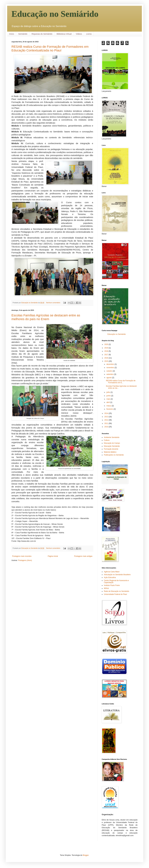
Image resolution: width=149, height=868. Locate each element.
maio (109, 399)
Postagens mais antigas (83, 556)
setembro (110, 374)
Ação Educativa (110, 577)
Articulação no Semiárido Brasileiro (117, 575)
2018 (107, 351)
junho (109, 396)
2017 (107, 355)
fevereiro (110, 409)
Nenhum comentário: (54, 303)
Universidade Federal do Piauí (115, 594)
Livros (89, 34)
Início (12, 34)
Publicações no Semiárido (114, 455)
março (109, 406)
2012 (107, 420)
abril (108, 402)
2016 (107, 358)
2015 (107, 361)
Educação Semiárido (112, 446)
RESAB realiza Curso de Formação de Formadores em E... (121, 382)
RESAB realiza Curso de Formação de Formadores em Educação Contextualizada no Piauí (50, 48)
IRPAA (106, 588)
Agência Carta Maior (112, 572)
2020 (107, 344)
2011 (107, 423)
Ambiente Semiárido (112, 437)
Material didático (110, 452)
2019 (107, 348)
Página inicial (53, 556)
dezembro (111, 364)
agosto (109, 378)
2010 (107, 427)
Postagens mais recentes (22, 556)
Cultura (107, 440)
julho (109, 392)
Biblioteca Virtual (64, 34)
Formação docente (111, 449)
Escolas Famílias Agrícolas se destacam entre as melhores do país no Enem (46, 317)
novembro (111, 368)
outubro (110, 371)
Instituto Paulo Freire (112, 585)
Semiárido (23, 34)
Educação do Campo (112, 443)
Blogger (86, 855)
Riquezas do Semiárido (42, 34)
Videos (79, 34)
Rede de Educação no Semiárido (116, 591)
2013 (107, 417)
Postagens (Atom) (25, 560)
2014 (107, 413)
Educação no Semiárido (55, 14)
